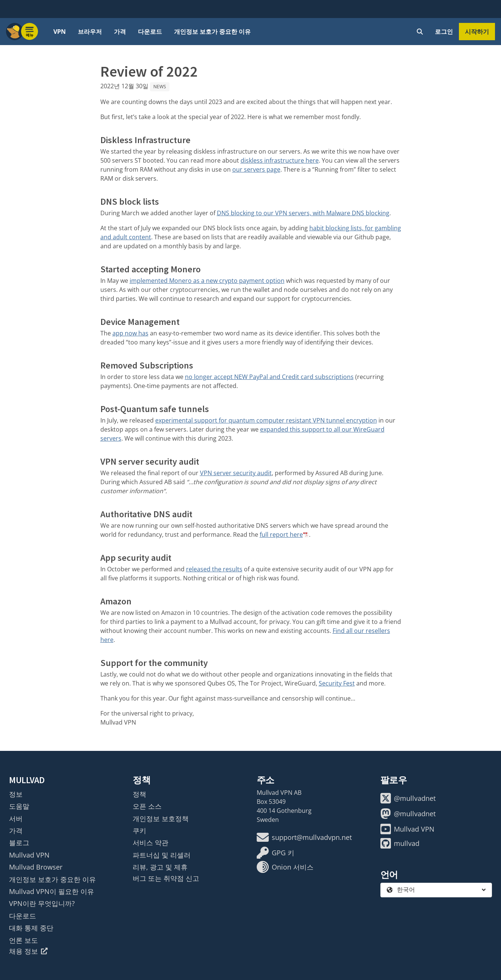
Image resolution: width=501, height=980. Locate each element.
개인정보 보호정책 (161, 818)
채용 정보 (28, 951)
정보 (16, 794)
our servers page (256, 169)
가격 (120, 32)
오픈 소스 (147, 806)
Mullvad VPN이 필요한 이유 (51, 891)
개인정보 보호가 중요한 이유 (212, 32)
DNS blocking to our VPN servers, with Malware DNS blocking (303, 213)
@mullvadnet (408, 798)
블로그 (19, 843)
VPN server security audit (236, 473)
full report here (281, 535)
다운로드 (150, 32)
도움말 (19, 806)
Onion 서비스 (285, 867)
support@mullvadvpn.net (304, 837)
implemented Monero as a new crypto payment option (207, 281)
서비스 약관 (151, 843)
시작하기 (477, 32)
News (160, 87)
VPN (60, 32)
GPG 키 (275, 853)
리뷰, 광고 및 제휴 (160, 867)
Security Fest (337, 683)
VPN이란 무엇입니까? (42, 903)
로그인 (444, 32)
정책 (139, 794)
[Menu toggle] (30, 32)
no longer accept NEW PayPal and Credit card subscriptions (269, 377)
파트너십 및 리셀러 (162, 855)
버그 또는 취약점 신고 (166, 878)
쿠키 (139, 831)
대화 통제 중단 (31, 928)
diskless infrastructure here (280, 160)
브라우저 (90, 32)
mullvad (400, 843)
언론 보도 (23, 940)
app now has (130, 333)
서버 (16, 818)
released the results (214, 569)
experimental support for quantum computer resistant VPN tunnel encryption (266, 420)
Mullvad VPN (29, 855)
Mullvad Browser (36, 867)
